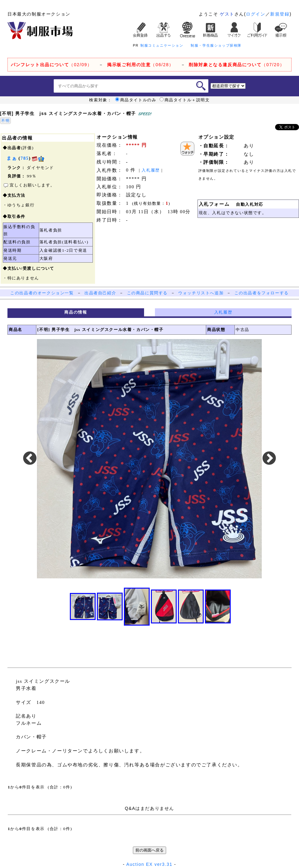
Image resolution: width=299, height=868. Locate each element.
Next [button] (269, 459)
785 (25, 158)
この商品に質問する (147, 293)
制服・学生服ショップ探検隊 (216, 45)
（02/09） (51, 65)
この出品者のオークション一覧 (42, 293)
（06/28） (140, 65)
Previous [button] (30, 459)
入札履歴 (151, 170)
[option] (149, 459)
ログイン (256, 14)
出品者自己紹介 (100, 293)
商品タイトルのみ (136, 100)
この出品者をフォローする (262, 293)
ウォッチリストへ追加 (201, 293)
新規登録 (280, 14)
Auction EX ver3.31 (149, 864)
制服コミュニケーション (162, 45)
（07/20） (237, 65)
